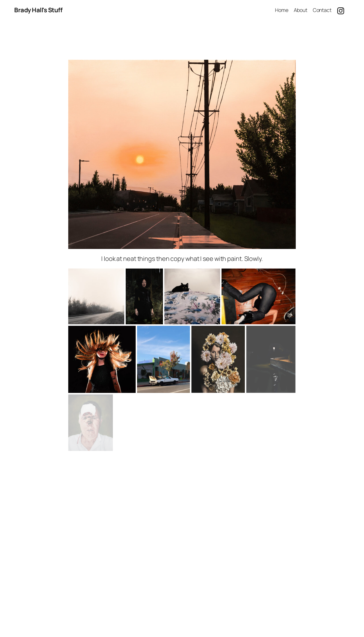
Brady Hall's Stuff (38, 10)
